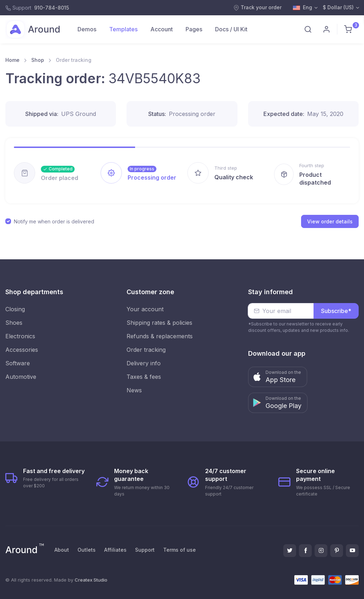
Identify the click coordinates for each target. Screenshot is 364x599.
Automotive (21, 377)
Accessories (22, 350)
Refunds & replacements (160, 336)
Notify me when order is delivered (54, 221)
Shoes (14, 323)
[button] (278, 377)
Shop (38, 60)
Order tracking (146, 350)
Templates (123, 29)
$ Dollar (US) (338, 7)
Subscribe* (336, 311)
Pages (194, 29)
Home (12, 60)
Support (145, 550)
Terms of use (180, 550)
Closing (15, 309)
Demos (87, 29)
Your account (145, 309)
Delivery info (144, 363)
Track (258, 7)
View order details (330, 221)
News (134, 390)
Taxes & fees (144, 377)
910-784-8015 (52, 8)
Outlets (87, 550)
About (62, 550)
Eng (303, 8)
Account (162, 29)
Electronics (20, 336)
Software (18, 363)
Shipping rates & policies (159, 323)
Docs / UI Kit (231, 29)
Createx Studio (91, 580)
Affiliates (115, 550)
